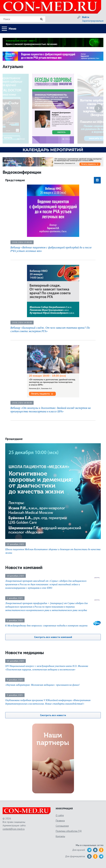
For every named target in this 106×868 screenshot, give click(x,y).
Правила (60, 821)
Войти (86, 17)
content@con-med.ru (14, 829)
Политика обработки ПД (69, 831)
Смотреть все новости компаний (53, 637)
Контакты (60, 836)
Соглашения (62, 826)
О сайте (60, 815)
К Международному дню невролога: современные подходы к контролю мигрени (46, 626)
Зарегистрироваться (93, 21)
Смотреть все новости (53, 715)
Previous (8, 108)
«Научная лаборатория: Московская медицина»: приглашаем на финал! (42, 685)
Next (98, 108)
